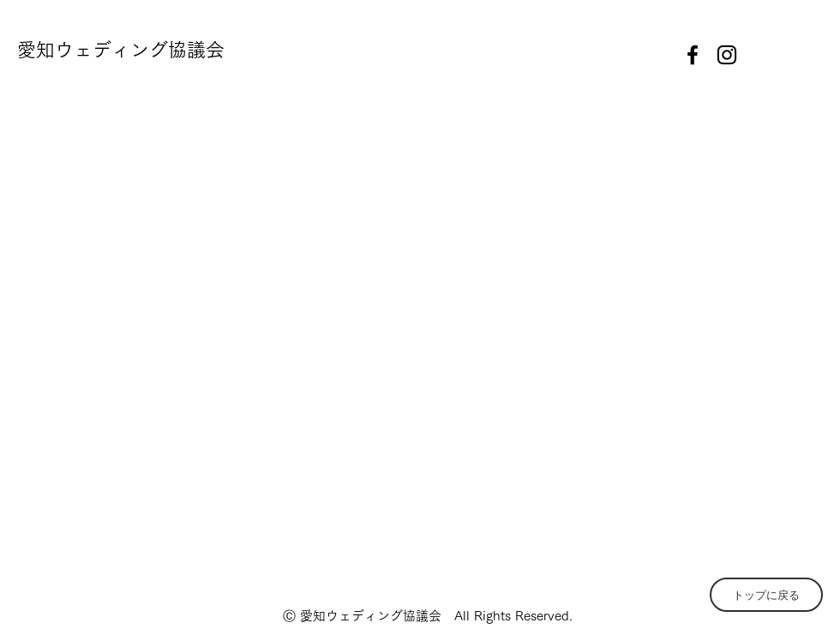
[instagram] (727, 55)
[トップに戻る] (766, 595)
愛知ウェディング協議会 (121, 50)
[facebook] (693, 55)
